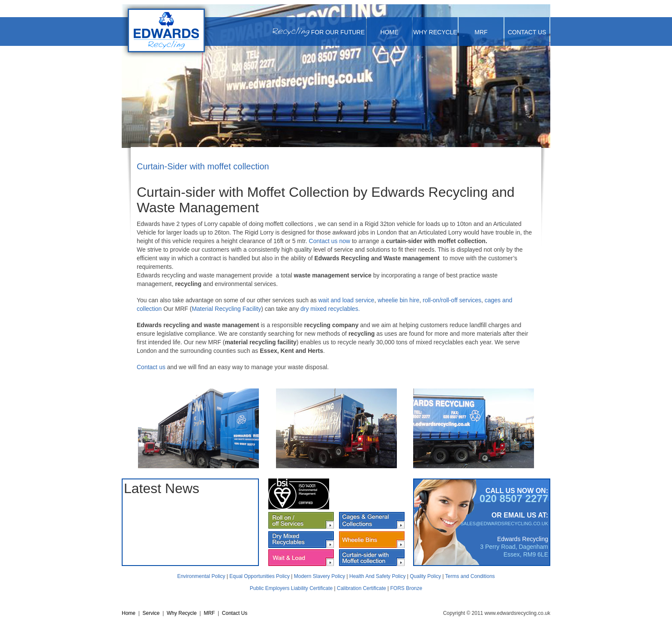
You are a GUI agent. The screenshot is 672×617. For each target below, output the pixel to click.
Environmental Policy (201, 576)
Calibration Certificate (361, 588)
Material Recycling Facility (226, 309)
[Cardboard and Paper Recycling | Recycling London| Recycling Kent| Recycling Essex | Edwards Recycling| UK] (166, 31)
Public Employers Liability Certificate (291, 588)
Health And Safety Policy (377, 576)
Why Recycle (435, 32)
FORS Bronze (406, 588)
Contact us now (330, 241)
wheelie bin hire (398, 300)
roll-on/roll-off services (452, 300)
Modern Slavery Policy (319, 576)
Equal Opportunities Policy (259, 576)
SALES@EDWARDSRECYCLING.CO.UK (504, 524)
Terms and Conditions (470, 576)
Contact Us (527, 32)
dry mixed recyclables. (331, 309)
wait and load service (346, 300)
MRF (481, 32)
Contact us (151, 367)
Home (390, 32)
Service (151, 613)
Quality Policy (425, 576)
